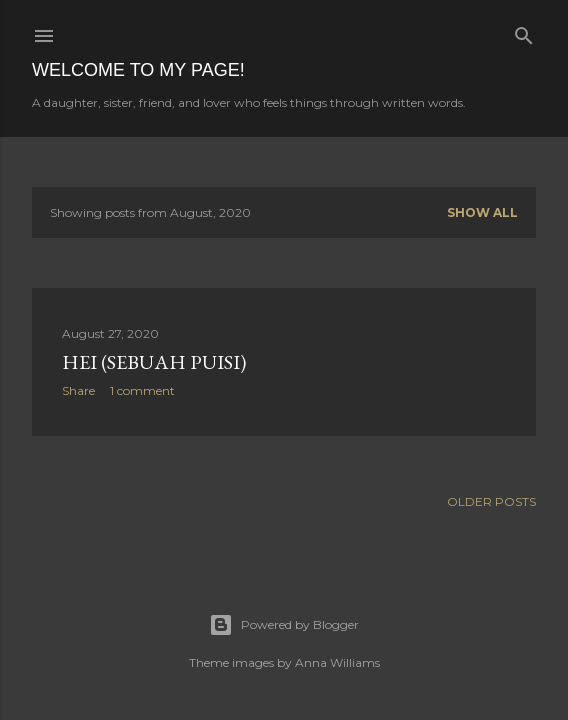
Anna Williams (337, 662)
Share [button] (78, 390)
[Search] (524, 31)
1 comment (142, 390)
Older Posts (491, 501)
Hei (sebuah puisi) (154, 362)
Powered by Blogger (284, 625)
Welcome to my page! (138, 70)
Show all (482, 212)
